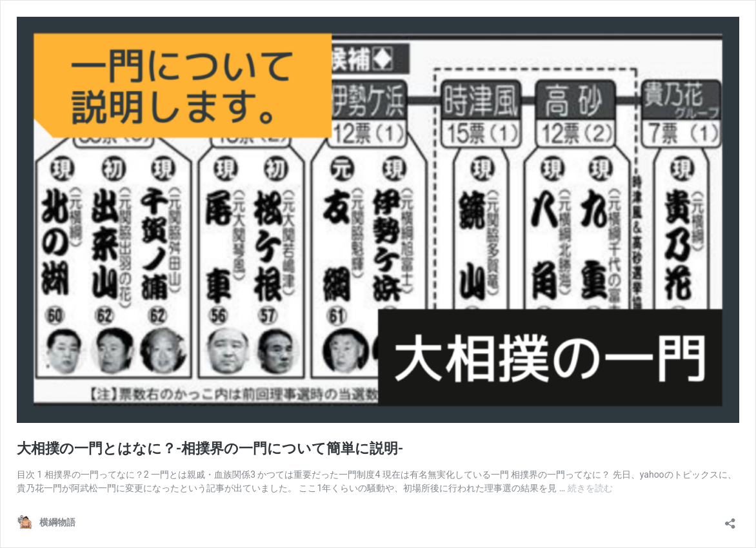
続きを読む (590, 488)
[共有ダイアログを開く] (730, 519)
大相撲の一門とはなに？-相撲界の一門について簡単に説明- (210, 448)
